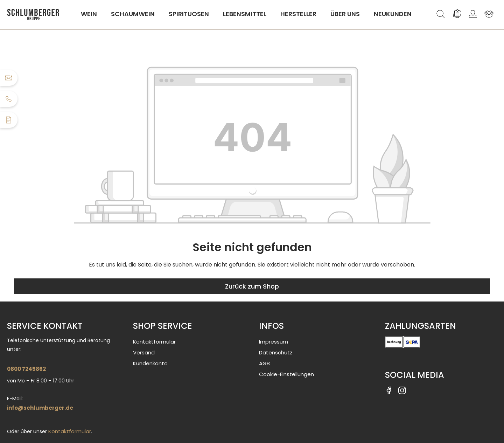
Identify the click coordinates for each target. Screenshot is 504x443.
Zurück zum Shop (252, 286)
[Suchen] (441, 14)
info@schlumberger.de (40, 408)
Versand (144, 352)
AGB (264, 363)
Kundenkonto (150, 363)
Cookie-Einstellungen (286, 374)
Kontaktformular (70, 431)
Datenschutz (276, 352)
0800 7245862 (26, 369)
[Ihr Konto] (473, 14)
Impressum (274, 342)
